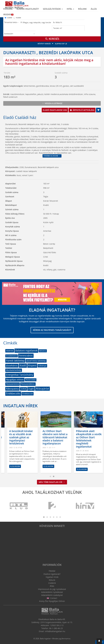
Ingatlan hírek (20, 406)
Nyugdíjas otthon (15, 380)
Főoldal (8, 9)
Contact (52, 598)
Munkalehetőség (14, 370)
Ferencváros (26, 355)
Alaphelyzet (61, 44)
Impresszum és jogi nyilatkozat (52, 589)
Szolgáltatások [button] (53, 9)
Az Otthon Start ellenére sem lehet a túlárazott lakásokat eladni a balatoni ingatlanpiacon (69, 437)
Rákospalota (12, 389)
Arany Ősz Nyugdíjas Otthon (52, 601)
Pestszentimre (13, 384)
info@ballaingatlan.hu (55, 631)
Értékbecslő (28, 394)
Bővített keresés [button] (46, 44)
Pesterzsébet (31, 380)
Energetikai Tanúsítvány (20, 375)
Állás (94, 9)
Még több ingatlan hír (52, 482)
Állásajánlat (42, 389)
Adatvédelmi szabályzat (52, 595)
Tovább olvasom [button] (52, 156)
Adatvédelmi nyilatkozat (52, 592)
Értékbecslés (13, 393)
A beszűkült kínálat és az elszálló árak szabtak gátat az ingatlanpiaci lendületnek (34, 437)
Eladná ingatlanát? (28, 9)
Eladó (10, 18)
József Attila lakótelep (36, 361)
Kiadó (19, 18)
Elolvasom (29, 466)
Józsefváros (12, 366)
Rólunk (82, 9)
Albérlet (10, 351)
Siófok (23, 389)
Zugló (31, 389)
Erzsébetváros (12, 356)
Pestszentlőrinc (28, 384)
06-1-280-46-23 (56, 628)
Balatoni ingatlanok (26, 350)
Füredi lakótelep (15, 360)
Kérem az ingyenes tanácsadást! (52, 330)
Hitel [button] (70, 9)
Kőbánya (42, 366)
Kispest (32, 365)
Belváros (43, 351)
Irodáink (8, 14)
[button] (99, 641)
